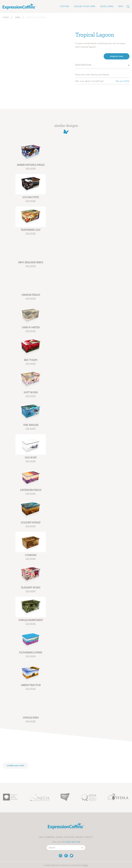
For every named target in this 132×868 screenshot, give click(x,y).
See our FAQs (123, 81)
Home (6, 17)
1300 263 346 (73, 842)
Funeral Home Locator (59, 837)
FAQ (41, 837)
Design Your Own (85, 6)
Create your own (15, 765)
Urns (18, 17)
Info (121, 6)
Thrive (85, 865)
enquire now (117, 56)
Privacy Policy (84, 837)
